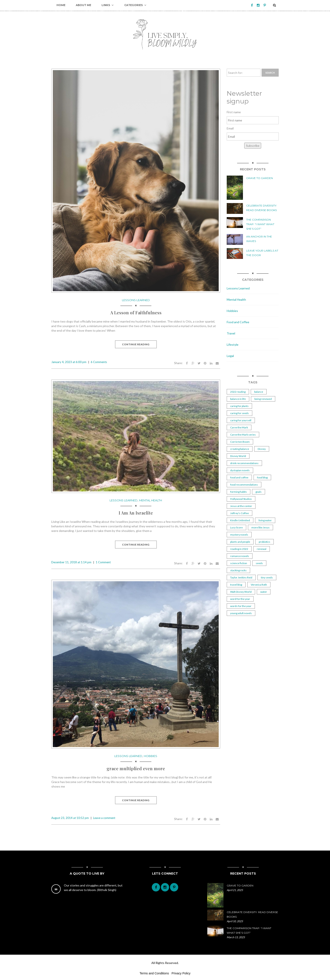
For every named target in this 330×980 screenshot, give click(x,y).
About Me (83, 5)
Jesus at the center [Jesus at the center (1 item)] (241, 506)
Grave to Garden (260, 178)
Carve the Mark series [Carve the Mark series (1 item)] (243, 435)
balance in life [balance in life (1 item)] (238, 399)
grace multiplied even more (136, 768)
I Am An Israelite (136, 513)
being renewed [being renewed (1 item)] (263, 399)
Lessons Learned (136, 300)
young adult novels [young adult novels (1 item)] (241, 613)
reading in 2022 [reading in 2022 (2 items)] (239, 549)
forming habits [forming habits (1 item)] (239, 492)
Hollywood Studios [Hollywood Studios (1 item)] (241, 499)
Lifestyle (233, 345)
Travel (231, 333)
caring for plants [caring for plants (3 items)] (239, 406)
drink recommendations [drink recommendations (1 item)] (244, 463)
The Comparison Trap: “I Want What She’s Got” (260, 224)
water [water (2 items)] (264, 592)
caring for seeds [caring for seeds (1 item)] (239, 413)
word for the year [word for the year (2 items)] (240, 599)
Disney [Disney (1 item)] (262, 449)
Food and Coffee (238, 322)
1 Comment (103, 562)
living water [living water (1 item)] (265, 520)
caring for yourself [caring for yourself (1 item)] (241, 420)
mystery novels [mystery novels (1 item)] (239, 535)
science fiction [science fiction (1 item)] (239, 563)
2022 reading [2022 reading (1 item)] (238, 392)
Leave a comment (104, 818)
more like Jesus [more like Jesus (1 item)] (260, 527)
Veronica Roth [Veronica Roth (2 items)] (259, 585)
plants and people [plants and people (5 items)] (240, 542)
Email (230, 128)
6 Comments (99, 362)
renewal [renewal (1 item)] (262, 549)
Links (108, 5)
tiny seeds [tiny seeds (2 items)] (267, 577)
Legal (230, 356)
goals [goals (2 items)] (259, 492)
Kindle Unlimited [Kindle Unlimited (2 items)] (240, 520)
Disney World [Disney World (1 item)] (238, 456)
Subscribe (253, 146)
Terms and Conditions (154, 973)
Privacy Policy (181, 973)
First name (234, 112)
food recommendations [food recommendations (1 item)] (244, 485)
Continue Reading (136, 344)
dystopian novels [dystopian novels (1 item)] (240, 470)
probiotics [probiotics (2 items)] (264, 542)
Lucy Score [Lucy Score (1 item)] (236, 527)
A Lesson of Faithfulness (136, 312)
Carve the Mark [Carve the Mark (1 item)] (239, 427)
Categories (135, 5)
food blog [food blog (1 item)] (262, 477)
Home (61, 5)
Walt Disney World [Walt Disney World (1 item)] (241, 592)
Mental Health (150, 500)
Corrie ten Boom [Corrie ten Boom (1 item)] (240, 442)
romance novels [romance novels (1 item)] (240, 556)
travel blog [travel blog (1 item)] (236, 585)
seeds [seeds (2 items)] (259, 563)
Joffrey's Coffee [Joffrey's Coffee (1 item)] (239, 513)
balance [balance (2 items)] (259, 392)
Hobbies (150, 756)
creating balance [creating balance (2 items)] (240, 449)
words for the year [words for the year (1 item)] (241, 606)
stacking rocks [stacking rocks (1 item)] (238, 570)
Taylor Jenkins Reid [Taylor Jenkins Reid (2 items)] (241, 577)
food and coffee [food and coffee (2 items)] (239, 477)
